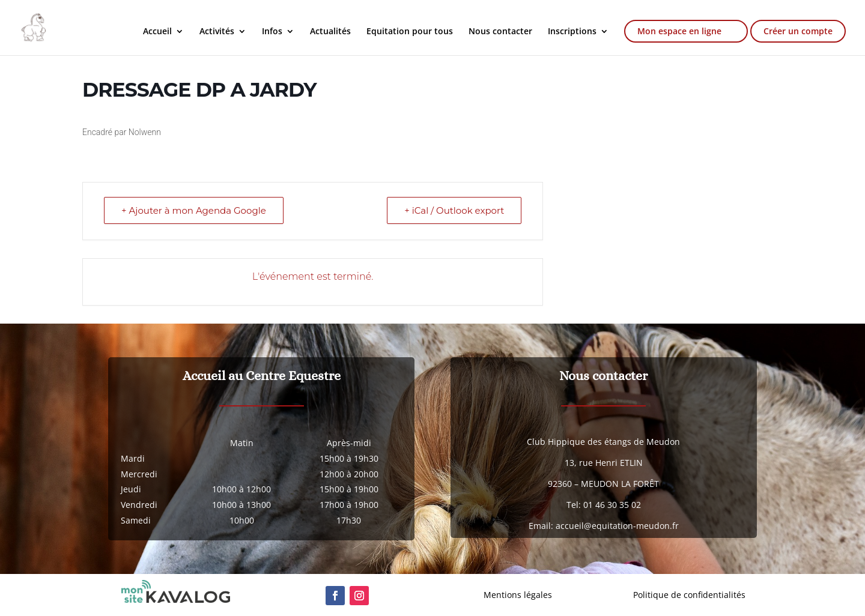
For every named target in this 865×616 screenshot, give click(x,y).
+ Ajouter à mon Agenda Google (194, 210)
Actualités (330, 32)
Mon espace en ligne (679, 31)
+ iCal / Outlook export (454, 210)
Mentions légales (518, 595)
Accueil (157, 32)
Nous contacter (500, 32)
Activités (217, 32)
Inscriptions (572, 32)
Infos (272, 32)
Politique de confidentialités (689, 595)
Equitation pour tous (410, 32)
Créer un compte (798, 31)
